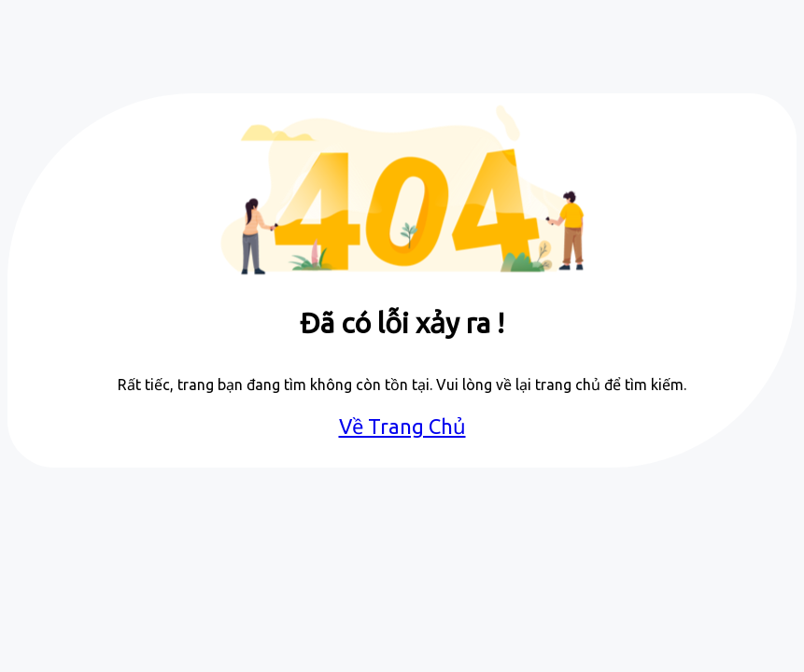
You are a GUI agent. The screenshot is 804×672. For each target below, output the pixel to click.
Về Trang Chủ (402, 426)
